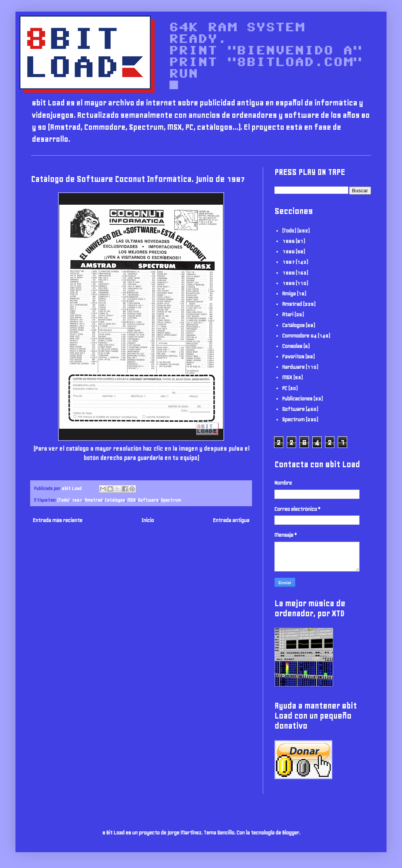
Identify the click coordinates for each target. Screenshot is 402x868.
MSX (131, 500)
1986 (288, 252)
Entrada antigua (231, 520)
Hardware (293, 367)
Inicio (148, 520)
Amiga (289, 294)
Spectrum (171, 500)
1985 (288, 241)
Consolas (292, 346)
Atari (288, 314)
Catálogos (115, 500)
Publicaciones (297, 399)
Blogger (291, 833)
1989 (288, 283)
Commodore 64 (299, 336)
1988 (288, 273)
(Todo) (63, 500)
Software (148, 500)
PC (285, 388)
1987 (77, 500)
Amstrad (94, 500)
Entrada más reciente (58, 520)
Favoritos (293, 357)
